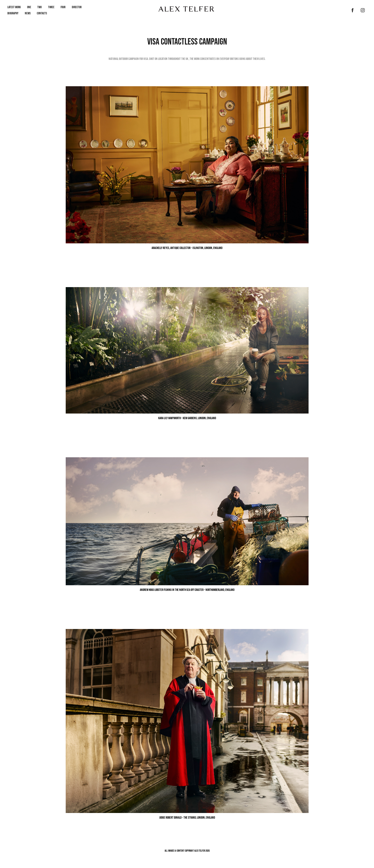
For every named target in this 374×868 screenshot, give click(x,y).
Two (39, 7)
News (28, 13)
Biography (13, 13)
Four (63, 7)
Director (77, 7)
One (29, 7)
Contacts (42, 13)
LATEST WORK (14, 7)
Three (51, 7)
